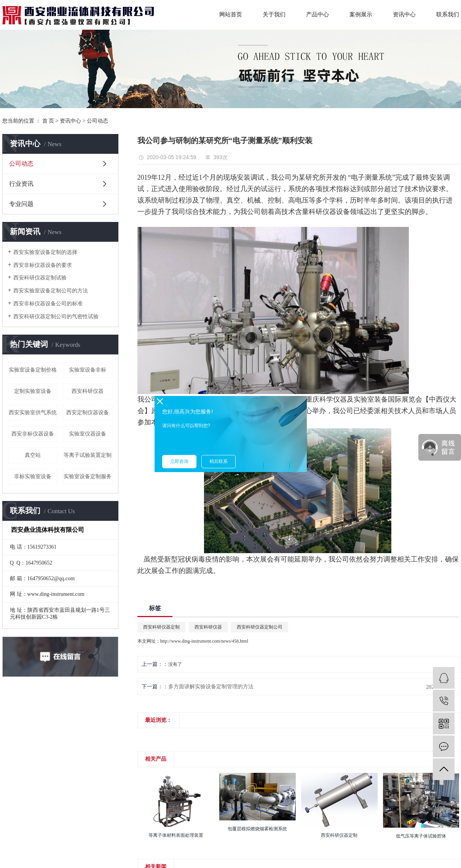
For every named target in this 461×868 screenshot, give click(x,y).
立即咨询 (179, 461)
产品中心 (317, 14)
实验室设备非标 (88, 370)
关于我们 (274, 14)
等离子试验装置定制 (88, 455)
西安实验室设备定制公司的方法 (51, 291)
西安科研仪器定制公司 (260, 627)
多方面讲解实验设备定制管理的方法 (211, 687)
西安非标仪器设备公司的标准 (48, 304)
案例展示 (361, 14)
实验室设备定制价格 (33, 370)
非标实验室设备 (33, 476)
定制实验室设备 (33, 391)
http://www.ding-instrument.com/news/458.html (204, 641)
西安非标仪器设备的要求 (43, 265)
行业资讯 (21, 184)
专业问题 (21, 204)
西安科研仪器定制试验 (40, 278)
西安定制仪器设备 (88, 412)
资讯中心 (404, 14)
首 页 (48, 121)
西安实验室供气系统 (33, 412)
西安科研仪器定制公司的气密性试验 (56, 317)
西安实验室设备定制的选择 (45, 252)
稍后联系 (219, 461)
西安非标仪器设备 (33, 434)
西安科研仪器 (88, 391)
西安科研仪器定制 (161, 627)
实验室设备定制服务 (88, 476)
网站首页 (231, 14)
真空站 (33, 455)
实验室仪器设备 (88, 434)
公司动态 (97, 121)
